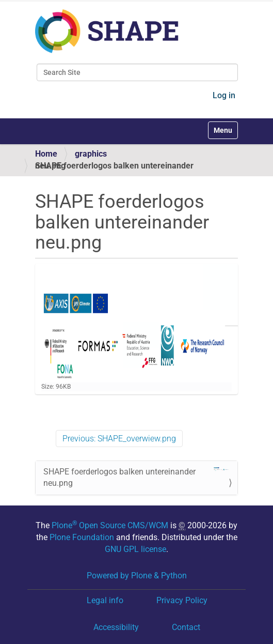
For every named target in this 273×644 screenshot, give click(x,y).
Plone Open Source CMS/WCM (110, 525)
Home (46, 154)
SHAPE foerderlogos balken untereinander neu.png (136, 477)
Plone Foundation (82, 537)
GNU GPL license (135, 549)
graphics (91, 154)
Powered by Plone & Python (137, 576)
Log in (224, 95)
